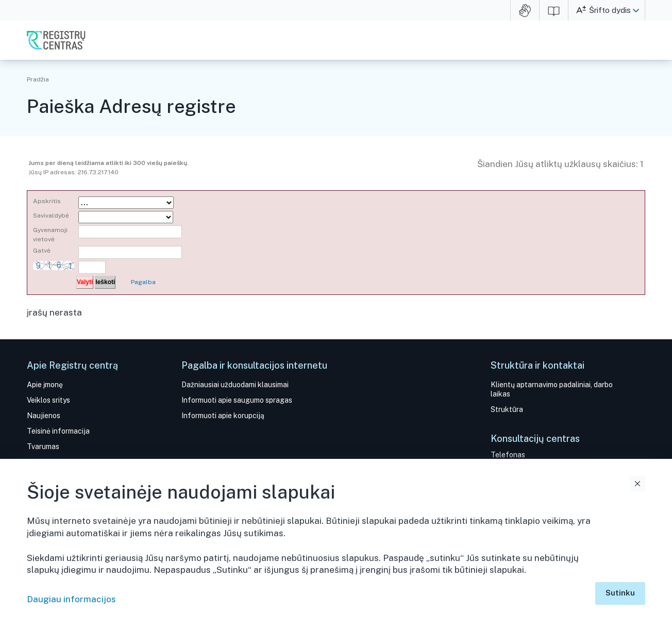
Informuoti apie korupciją (223, 416)
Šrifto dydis (610, 10)
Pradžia (38, 79)
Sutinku (620, 593)
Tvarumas (43, 447)
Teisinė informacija (58, 431)
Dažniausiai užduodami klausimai (235, 385)
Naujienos (44, 416)
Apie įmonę (45, 385)
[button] (636, 10)
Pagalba (143, 282)
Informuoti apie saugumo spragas (237, 400)
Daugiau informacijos (71, 599)
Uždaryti (637, 484)
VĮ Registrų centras (56, 40)
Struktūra (507, 409)
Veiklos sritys (48, 400)
